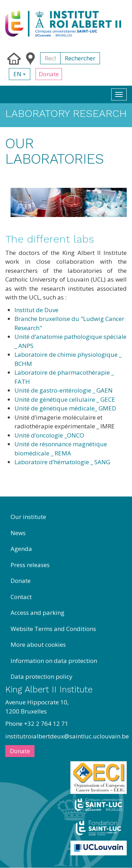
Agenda (21, 549)
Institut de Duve (36, 310)
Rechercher (80, 58)
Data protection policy (42, 676)
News (18, 533)
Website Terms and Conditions (53, 629)
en (20, 74)
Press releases (30, 565)
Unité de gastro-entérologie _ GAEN (64, 390)
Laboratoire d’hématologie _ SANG (62, 462)
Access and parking (37, 613)
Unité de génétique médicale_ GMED (65, 408)
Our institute (28, 517)
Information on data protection (54, 661)
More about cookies (38, 645)
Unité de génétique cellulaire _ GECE (65, 399)
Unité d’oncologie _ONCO (49, 435)
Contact (21, 597)
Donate (49, 74)
